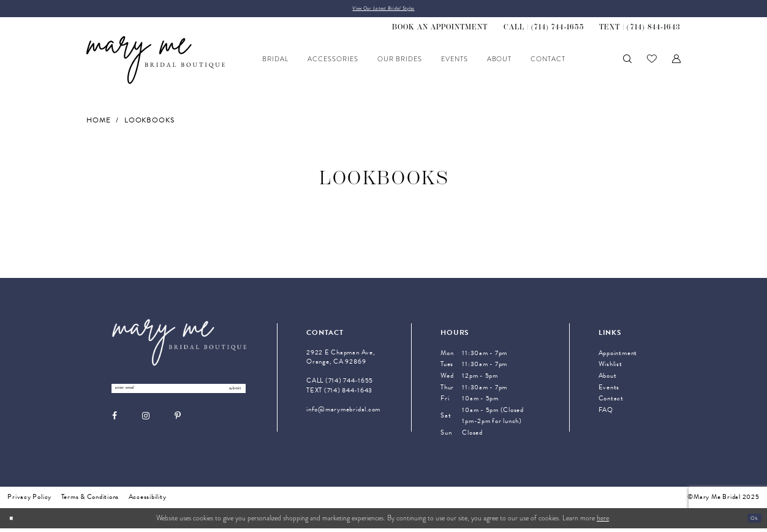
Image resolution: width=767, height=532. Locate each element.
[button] (676, 62)
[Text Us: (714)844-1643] (640, 31)
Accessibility (148, 500)
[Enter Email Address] (178, 394)
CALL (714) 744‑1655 (340, 384)
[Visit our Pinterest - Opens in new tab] (178, 424)
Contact (611, 402)
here (603, 522)
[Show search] (627, 62)
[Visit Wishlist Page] (652, 62)
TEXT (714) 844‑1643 (339, 393)
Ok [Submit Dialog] (751, 522)
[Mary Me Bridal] (156, 63)
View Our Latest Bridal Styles (383, 10)
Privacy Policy (29, 500)
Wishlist (610, 368)
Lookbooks (149, 123)
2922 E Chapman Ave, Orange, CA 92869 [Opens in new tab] (341, 361)
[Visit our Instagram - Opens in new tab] (146, 424)
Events (609, 390)
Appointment (618, 357)
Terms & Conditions (90, 500)
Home (98, 123)
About (608, 379)
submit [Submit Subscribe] (229, 393)
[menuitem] (440, 31)
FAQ (606, 413)
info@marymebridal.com (343, 412)
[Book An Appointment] (440, 31)
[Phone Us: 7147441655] (543, 31)
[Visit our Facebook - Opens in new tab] (115, 424)
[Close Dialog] (14, 522)
